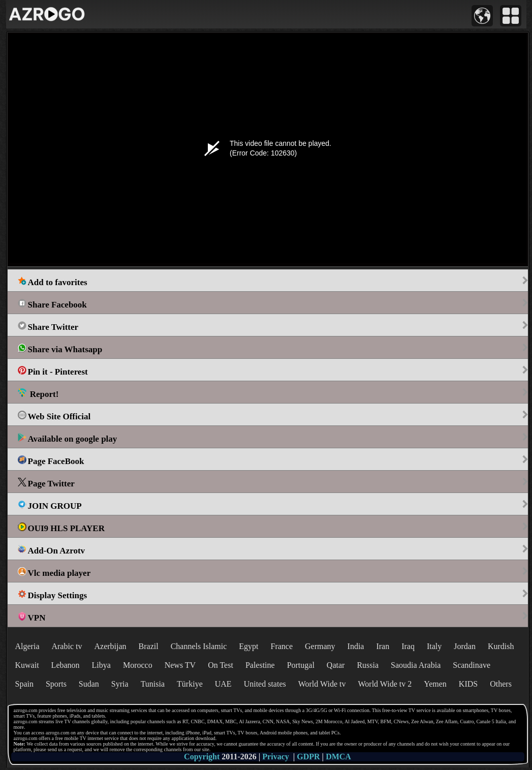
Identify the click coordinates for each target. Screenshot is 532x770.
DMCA (338, 757)
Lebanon (66, 665)
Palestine (260, 665)
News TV (180, 665)
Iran (383, 646)
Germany (320, 646)
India (356, 646)
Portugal (301, 665)
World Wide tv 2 (385, 684)
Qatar (336, 665)
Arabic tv (67, 646)
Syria (120, 684)
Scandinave (472, 665)
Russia (368, 665)
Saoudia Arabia (416, 665)
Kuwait (27, 665)
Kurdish (501, 646)
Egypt (248, 646)
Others (501, 684)
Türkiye (190, 684)
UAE (223, 684)
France (282, 646)
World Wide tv (322, 684)
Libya (101, 665)
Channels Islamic (199, 646)
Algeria (27, 646)
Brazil (149, 646)
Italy (434, 646)
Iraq (408, 646)
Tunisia (153, 684)
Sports (56, 684)
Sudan (89, 684)
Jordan (465, 646)
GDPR (308, 757)
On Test (221, 665)
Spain (24, 684)
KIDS (468, 684)
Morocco (138, 665)
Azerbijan (110, 646)
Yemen (435, 684)
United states (265, 684)
